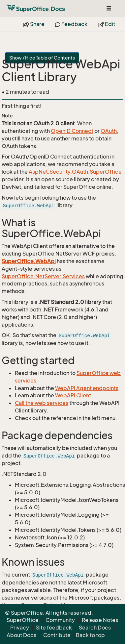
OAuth (109, 131)
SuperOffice (23, 620)
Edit (107, 24)
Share (34, 24)
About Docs (21, 635)
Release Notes (100, 620)
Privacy (20, 628)
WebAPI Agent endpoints (87, 388)
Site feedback (54, 628)
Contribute (57, 635)
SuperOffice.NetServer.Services (43, 276)
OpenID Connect (72, 131)
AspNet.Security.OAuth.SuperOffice (75, 172)
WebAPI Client (73, 395)
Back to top (90, 635)
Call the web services (42, 403)
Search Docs (95, 628)
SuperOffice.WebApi (29, 261)
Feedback (71, 24)
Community (60, 620)
